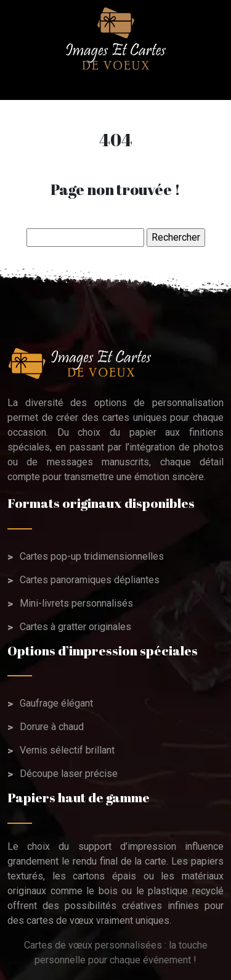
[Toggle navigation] (23, 85)
